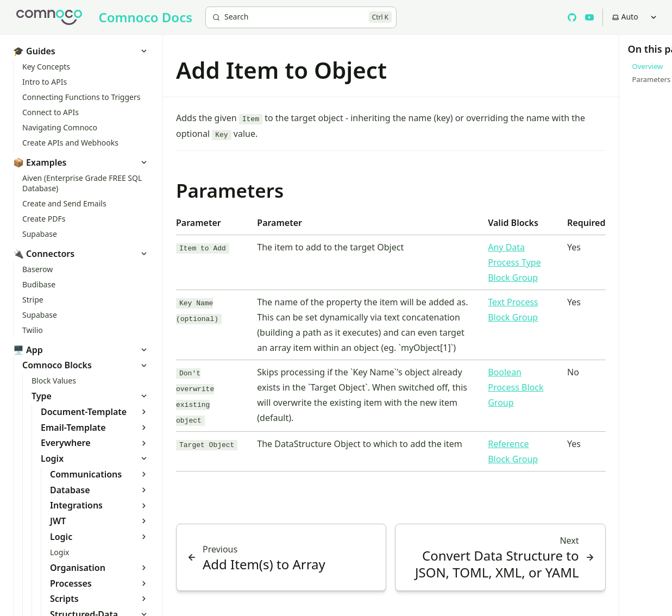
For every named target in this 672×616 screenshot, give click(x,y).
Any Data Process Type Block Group (514, 262)
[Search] (301, 17)
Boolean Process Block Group (516, 387)
